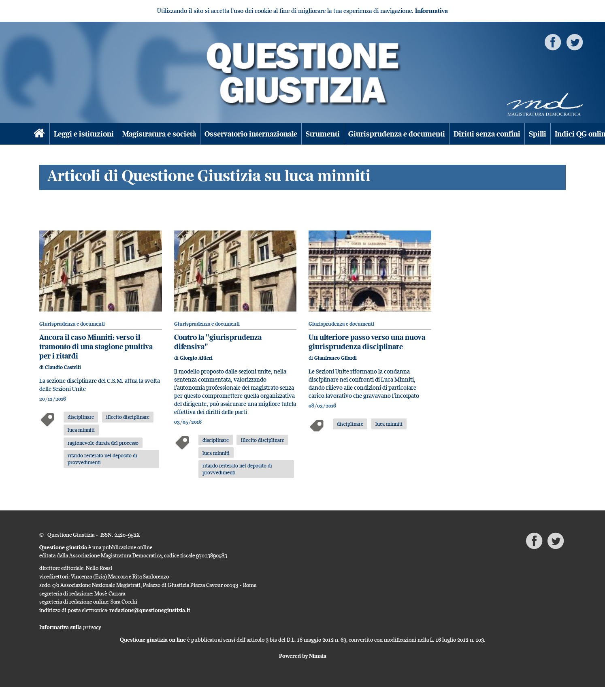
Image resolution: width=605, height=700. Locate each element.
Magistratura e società (159, 134)
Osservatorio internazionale (251, 134)
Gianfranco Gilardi (336, 358)
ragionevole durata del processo (103, 443)
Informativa (431, 11)
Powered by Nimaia (303, 656)
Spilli (538, 134)
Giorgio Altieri (196, 358)
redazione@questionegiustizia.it (150, 610)
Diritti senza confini (487, 134)
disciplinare (81, 417)
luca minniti (81, 430)
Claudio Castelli (63, 367)
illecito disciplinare (128, 417)
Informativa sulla (70, 627)
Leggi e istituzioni (84, 134)
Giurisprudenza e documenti (397, 134)
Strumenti (323, 134)
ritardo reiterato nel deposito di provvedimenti (102, 459)
